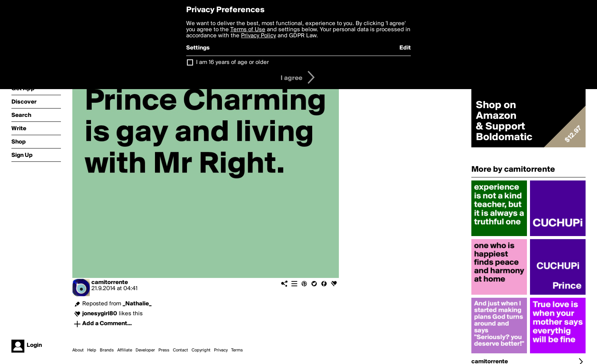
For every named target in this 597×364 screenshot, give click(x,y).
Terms (237, 350)
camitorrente (110, 283)
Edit (405, 48)
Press (164, 350)
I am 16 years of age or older (232, 62)
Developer (145, 350)
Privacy (221, 350)
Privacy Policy (259, 36)
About (78, 350)
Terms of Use (248, 30)
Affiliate (125, 350)
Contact (180, 350)
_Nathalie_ (137, 304)
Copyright (201, 350)
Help (92, 350)
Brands (107, 350)
